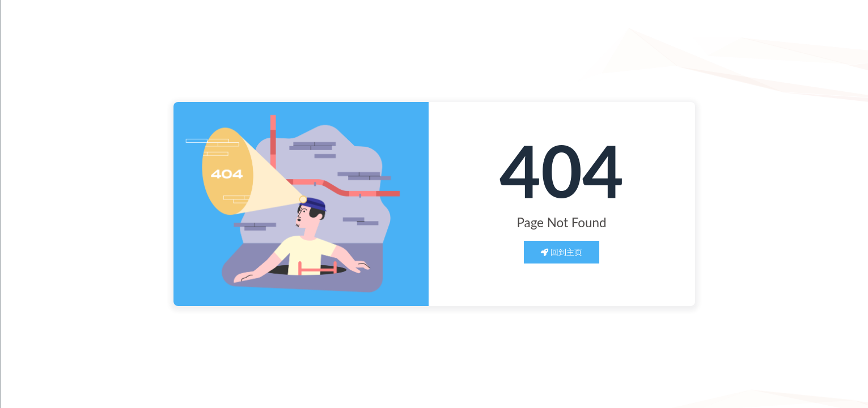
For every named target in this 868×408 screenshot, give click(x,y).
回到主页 (562, 252)
